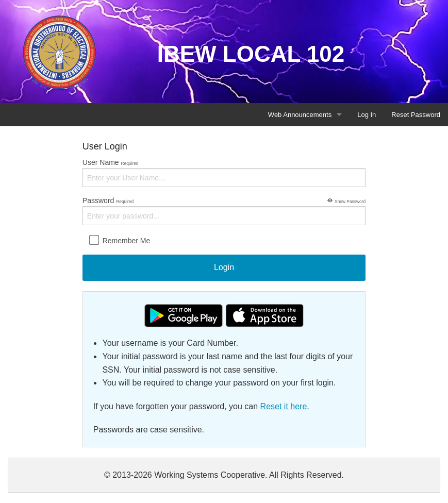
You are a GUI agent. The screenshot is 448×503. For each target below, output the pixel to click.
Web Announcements (300, 115)
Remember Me (120, 240)
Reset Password (416, 115)
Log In (367, 115)
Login (224, 267)
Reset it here (284, 406)
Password (224, 210)
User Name (224, 173)
